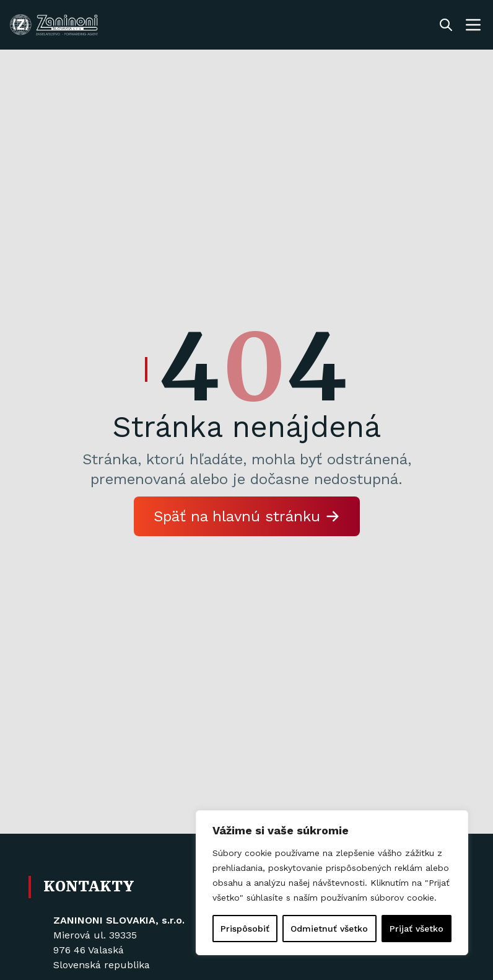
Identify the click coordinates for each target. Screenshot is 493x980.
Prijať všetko (417, 929)
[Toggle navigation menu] (473, 25)
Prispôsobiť (245, 929)
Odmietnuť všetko (329, 929)
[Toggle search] (446, 25)
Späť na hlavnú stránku (247, 516)
